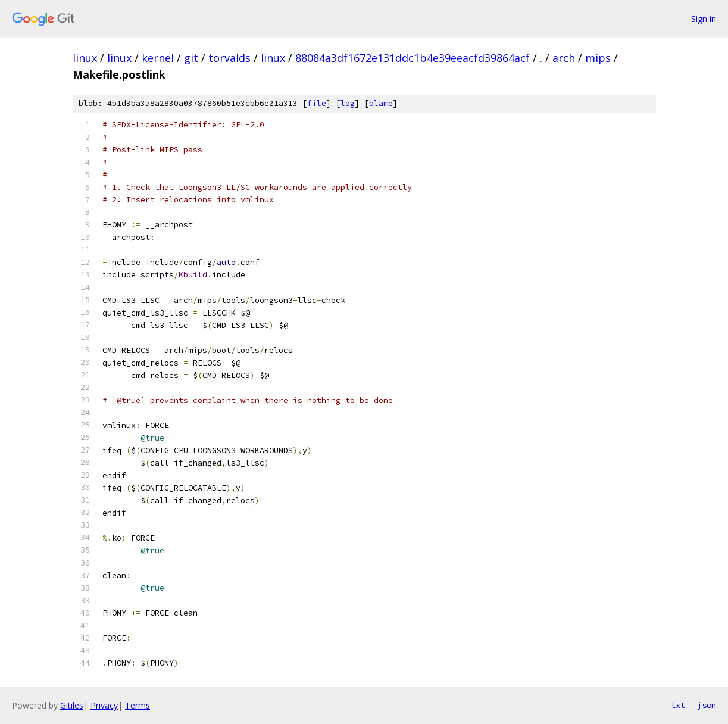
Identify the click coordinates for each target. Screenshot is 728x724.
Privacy (104, 705)
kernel (158, 58)
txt (678, 705)
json (707, 705)
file (317, 103)
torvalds (229, 58)
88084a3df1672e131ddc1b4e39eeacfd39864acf (413, 58)
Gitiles (72, 705)
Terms (138, 705)
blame (381, 103)
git (191, 58)
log (348, 103)
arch (564, 58)
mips (598, 58)
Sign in (704, 19)
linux (85, 58)
